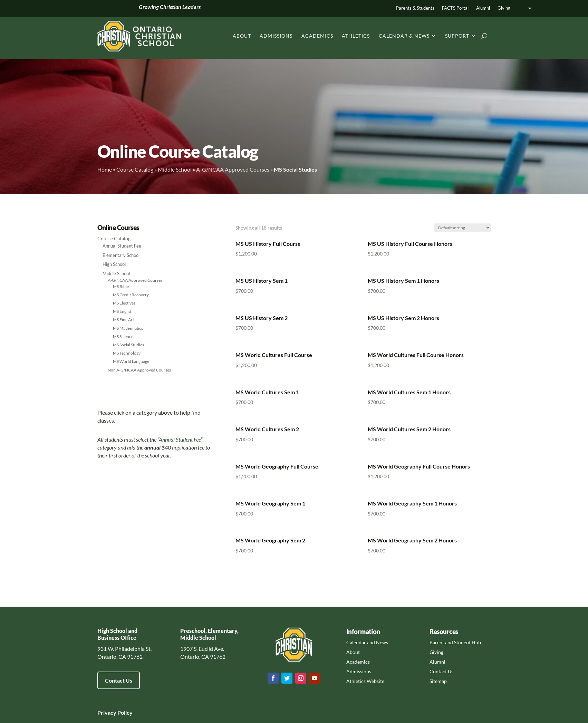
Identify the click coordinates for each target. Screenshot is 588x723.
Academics (317, 36)
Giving (504, 8)
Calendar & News (404, 36)
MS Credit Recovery (131, 295)
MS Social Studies (128, 345)
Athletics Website (365, 681)
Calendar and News (367, 642)
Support (457, 36)
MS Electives (124, 303)
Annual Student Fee (122, 246)
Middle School (175, 169)
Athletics (356, 36)
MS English (123, 311)
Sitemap (438, 681)
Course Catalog (135, 169)
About (242, 36)
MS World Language (131, 361)
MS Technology (127, 353)
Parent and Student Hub (455, 642)
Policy (124, 712)
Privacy (107, 712)
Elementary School (121, 255)
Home (105, 169)
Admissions (276, 36)
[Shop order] (462, 228)
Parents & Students (415, 8)
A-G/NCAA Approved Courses (233, 169)
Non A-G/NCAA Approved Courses (139, 370)
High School (114, 264)
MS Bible (121, 286)
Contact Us (119, 680)
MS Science (123, 336)
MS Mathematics (128, 328)
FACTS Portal (455, 8)
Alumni (483, 8)
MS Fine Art (123, 320)
